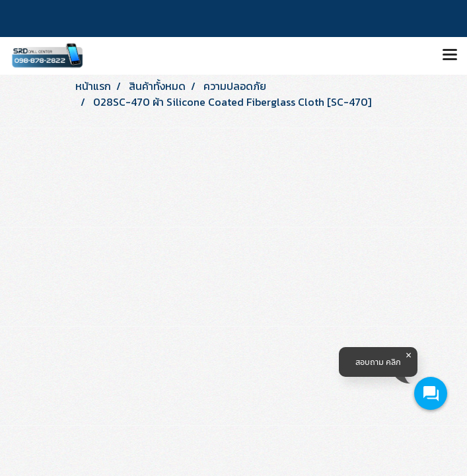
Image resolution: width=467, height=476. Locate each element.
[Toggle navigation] (450, 56)
